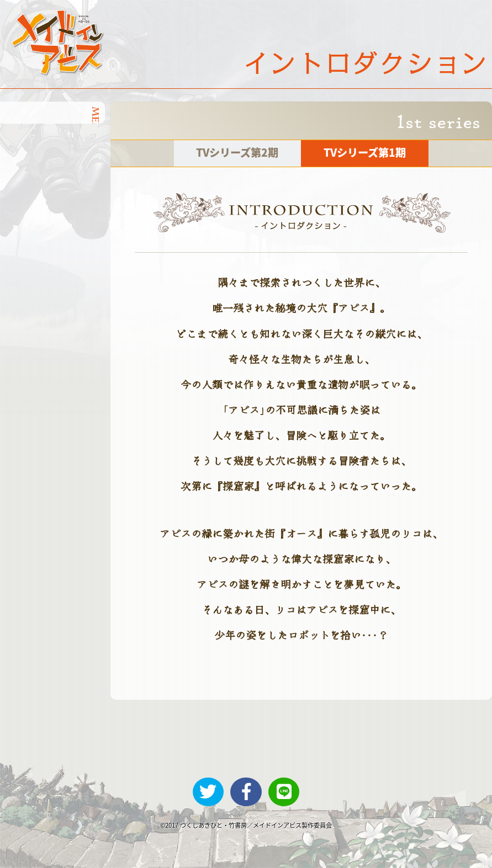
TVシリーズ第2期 (237, 152)
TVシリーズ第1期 (365, 152)
